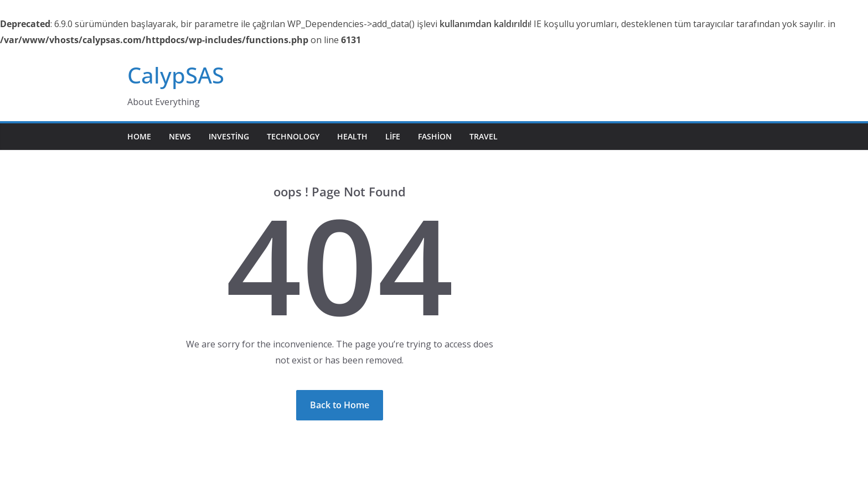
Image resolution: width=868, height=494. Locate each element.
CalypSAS (176, 75)
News (180, 136)
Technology (293, 136)
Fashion (435, 136)
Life (393, 136)
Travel (484, 136)
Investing (229, 136)
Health (352, 136)
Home (139, 136)
